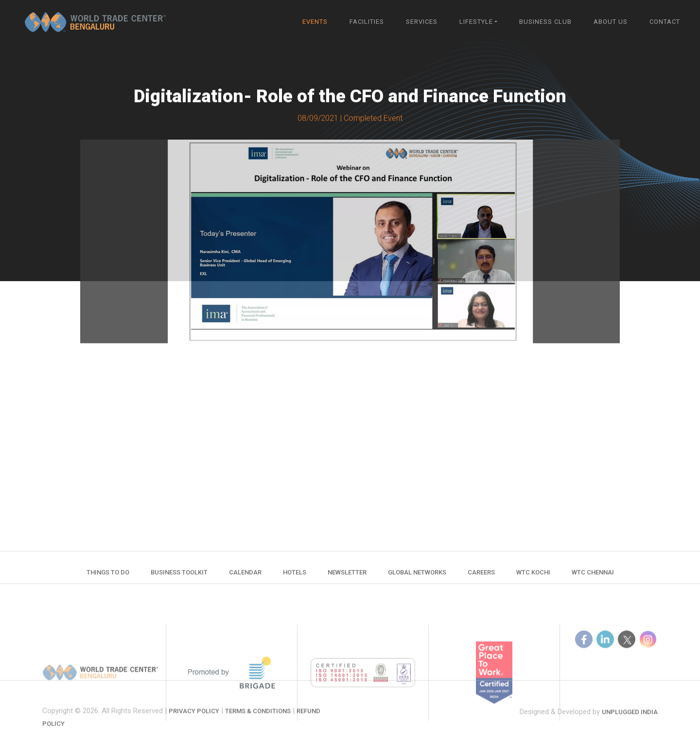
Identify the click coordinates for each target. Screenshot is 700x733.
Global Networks (417, 578)
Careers (481, 578)
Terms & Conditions (258, 728)
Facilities (367, 22)
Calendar (245, 578)
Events (315, 22)
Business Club (545, 22)
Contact (665, 22)
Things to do (108, 578)
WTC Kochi (533, 578)
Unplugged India (630, 724)
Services (422, 22)
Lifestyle (476, 22)
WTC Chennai (593, 578)
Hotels (295, 578)
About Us (611, 22)
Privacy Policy (194, 728)
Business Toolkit (179, 578)
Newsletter (347, 578)
